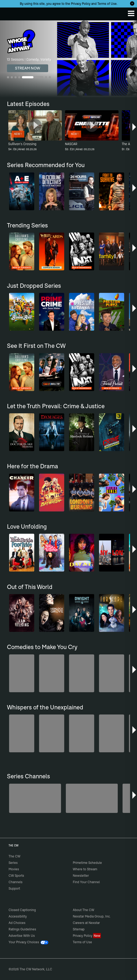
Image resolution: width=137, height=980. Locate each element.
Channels (16, 882)
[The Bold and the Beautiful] (92, 798)
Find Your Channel (86, 882)
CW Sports (16, 876)
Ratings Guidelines (22, 929)
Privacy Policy (81, 4)
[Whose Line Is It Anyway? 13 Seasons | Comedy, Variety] (68, 59)
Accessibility (18, 916)
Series (13, 863)
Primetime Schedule (87, 863)
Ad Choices (17, 923)
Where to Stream (85, 869)
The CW (9, 13)
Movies (14, 869)
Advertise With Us (22, 936)
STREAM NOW (28, 68)
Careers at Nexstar (86, 923)
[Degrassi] (35, 798)
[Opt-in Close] (132, 3)
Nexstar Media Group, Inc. (92, 916)
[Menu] (131, 13)
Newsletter (81, 876)
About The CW (83, 910)
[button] (134, 129)
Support (14, 888)
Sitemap (79, 929)
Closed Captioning (22, 910)
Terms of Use (107, 4)
